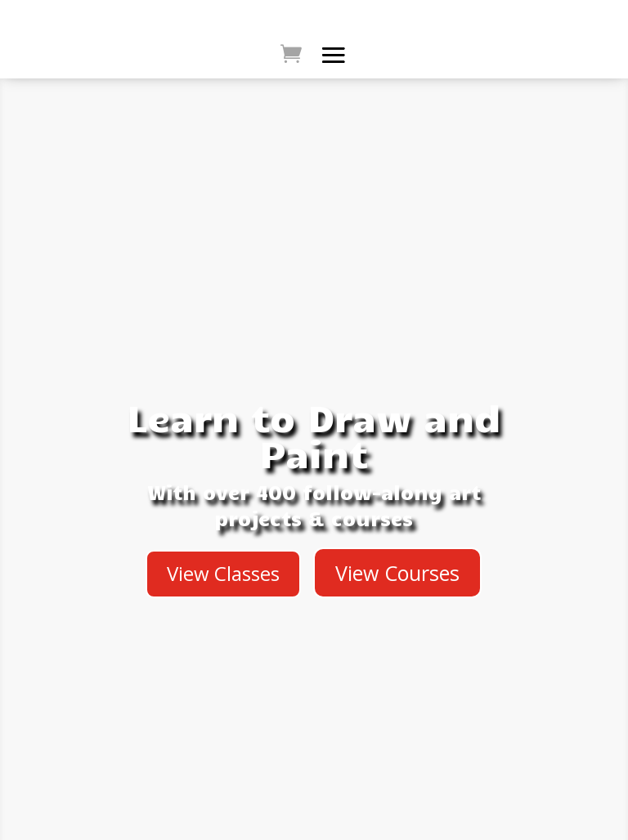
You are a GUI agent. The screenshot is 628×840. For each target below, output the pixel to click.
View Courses (397, 573)
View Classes (223, 573)
